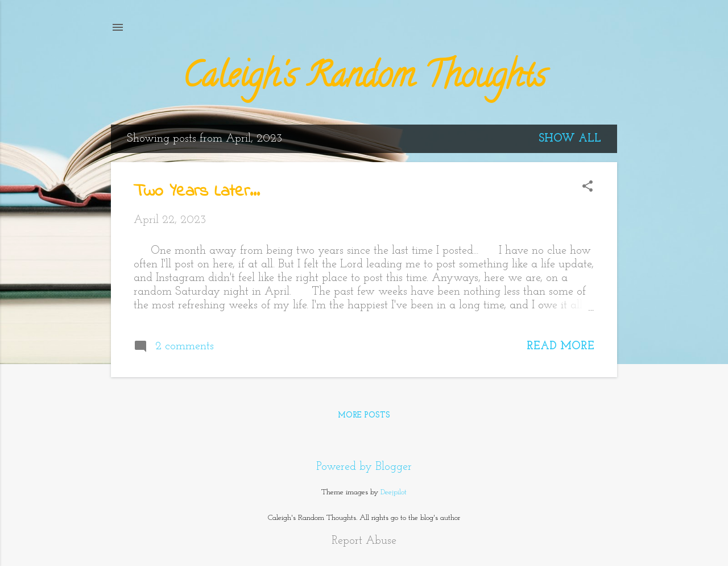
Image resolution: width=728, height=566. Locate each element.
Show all (570, 139)
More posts (364, 416)
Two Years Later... (197, 192)
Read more (561, 346)
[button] (588, 188)
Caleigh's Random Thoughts (364, 79)
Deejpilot (394, 492)
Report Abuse (364, 541)
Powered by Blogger (364, 467)
